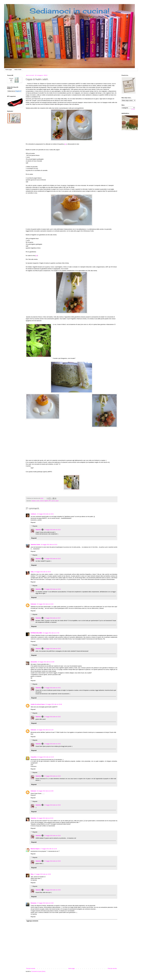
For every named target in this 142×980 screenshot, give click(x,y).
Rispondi (33, 522)
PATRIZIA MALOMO (36, 633)
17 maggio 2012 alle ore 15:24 (52, 530)
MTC (50, 501)
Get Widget (133, 109)
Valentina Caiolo (35, 545)
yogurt (57, 501)
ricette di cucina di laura (38, 704)
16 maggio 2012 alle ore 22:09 (45, 791)
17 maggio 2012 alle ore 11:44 (49, 849)
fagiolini (46, 501)
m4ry (32, 572)
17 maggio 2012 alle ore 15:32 (52, 688)
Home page (9, 70)
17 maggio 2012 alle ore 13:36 (42, 874)
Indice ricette (18, 70)
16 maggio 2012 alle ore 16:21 (49, 545)
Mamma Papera (35, 849)
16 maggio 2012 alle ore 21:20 (45, 730)
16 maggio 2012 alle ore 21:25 (45, 757)
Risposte (35, 526)
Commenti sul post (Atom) (38, 971)
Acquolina (34, 757)
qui (65, 144)
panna (53, 501)
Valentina (38, 530)
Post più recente (31, 968)
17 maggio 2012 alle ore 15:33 (52, 776)
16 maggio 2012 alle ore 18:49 (54, 704)
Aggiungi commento (32, 921)
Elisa (32, 874)
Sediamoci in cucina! (70, 11)
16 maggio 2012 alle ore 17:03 (51, 633)
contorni (42, 501)
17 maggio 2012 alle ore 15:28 (52, 649)
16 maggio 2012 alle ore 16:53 (45, 604)
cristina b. (34, 514)
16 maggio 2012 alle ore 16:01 (45, 514)
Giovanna (33, 903)
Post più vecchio (112, 968)
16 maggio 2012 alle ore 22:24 (45, 818)
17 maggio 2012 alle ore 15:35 (52, 890)
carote (38, 501)
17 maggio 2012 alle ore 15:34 (52, 805)
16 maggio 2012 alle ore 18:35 (46, 662)
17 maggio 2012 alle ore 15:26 (52, 589)
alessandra (34, 662)
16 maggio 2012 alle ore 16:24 (42, 572)
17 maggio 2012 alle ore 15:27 (52, 618)
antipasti (34, 501)
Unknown (33, 604)
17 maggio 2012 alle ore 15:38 (45, 903)
